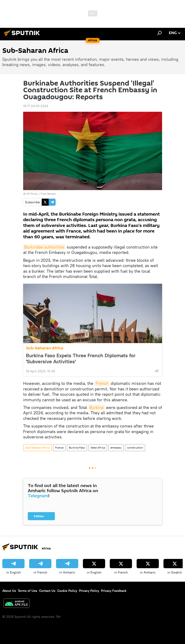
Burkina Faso (77, 448)
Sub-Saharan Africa (45, 348)
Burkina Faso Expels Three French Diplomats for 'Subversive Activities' (81, 358)
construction (135, 448)
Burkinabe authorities (44, 247)
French (102, 383)
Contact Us (47, 591)
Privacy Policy (89, 591)
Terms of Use (28, 591)
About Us (9, 591)
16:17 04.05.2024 (36, 106)
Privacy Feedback (114, 591)
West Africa (98, 448)
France (59, 448)
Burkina (96, 407)
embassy (116, 448)
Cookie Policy (67, 591)
